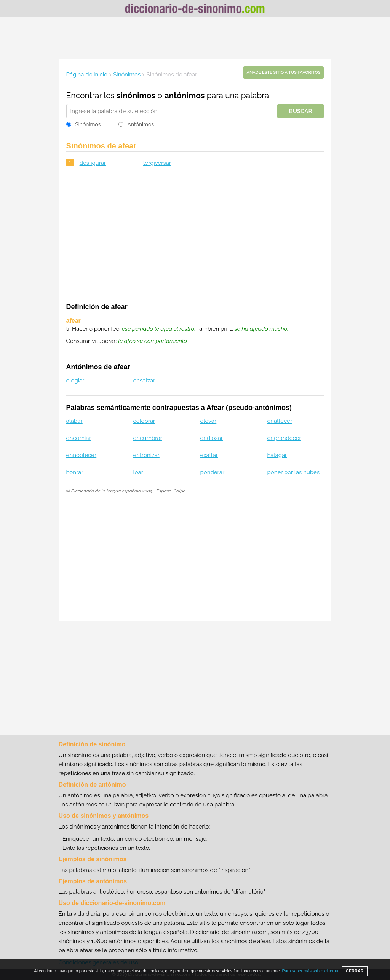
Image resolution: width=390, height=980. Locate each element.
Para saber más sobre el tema (310, 971)
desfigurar (93, 163)
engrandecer (284, 438)
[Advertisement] (195, 38)
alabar (74, 421)
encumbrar (148, 438)
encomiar (79, 438)
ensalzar (144, 381)
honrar (75, 472)
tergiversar (157, 163)
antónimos (184, 95)
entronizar (146, 455)
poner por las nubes (293, 472)
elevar (209, 421)
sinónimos (136, 95)
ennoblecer (82, 455)
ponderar (213, 472)
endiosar (212, 438)
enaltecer (280, 421)
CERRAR (355, 971)
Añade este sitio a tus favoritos (283, 73)
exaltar (209, 455)
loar (138, 472)
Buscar (301, 111)
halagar (277, 455)
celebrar (144, 421)
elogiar (75, 381)
